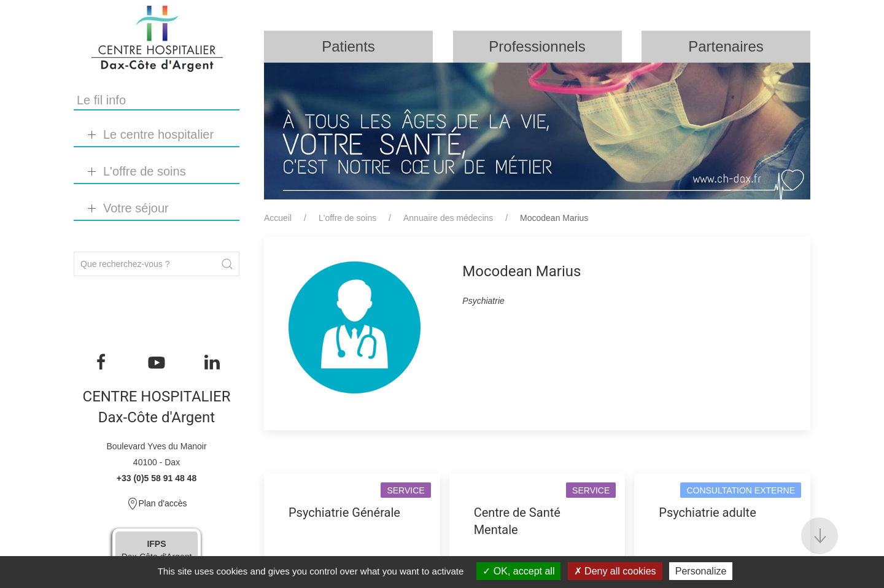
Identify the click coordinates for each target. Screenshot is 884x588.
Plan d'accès (157, 504)
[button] (820, 536)
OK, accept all (518, 571)
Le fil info (101, 100)
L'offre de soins (347, 218)
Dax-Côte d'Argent (157, 550)
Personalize (701, 571)
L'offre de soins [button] (145, 171)
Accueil (278, 218)
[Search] (157, 264)
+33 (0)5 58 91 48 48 (157, 478)
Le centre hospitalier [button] (158, 134)
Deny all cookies (615, 571)
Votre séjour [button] (136, 208)
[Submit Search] (227, 264)
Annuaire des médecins (448, 218)
